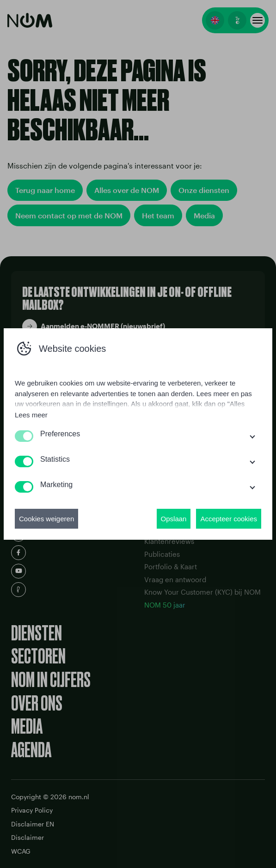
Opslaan (174, 519)
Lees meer (31, 415)
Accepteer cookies (229, 519)
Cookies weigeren (46, 519)
